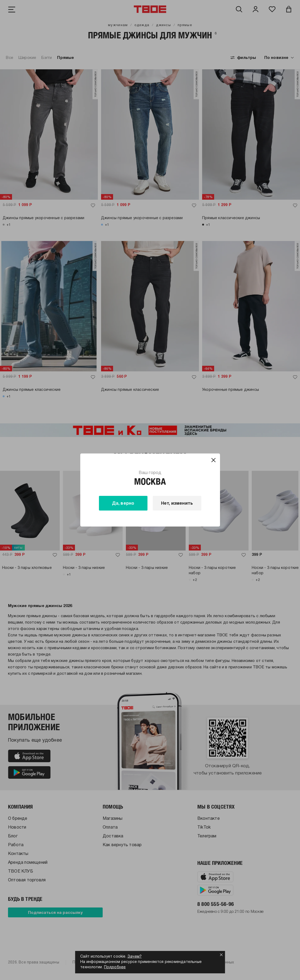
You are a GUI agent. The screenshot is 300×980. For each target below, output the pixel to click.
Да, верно (123, 504)
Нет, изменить (177, 504)
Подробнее (115, 967)
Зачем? (135, 957)
